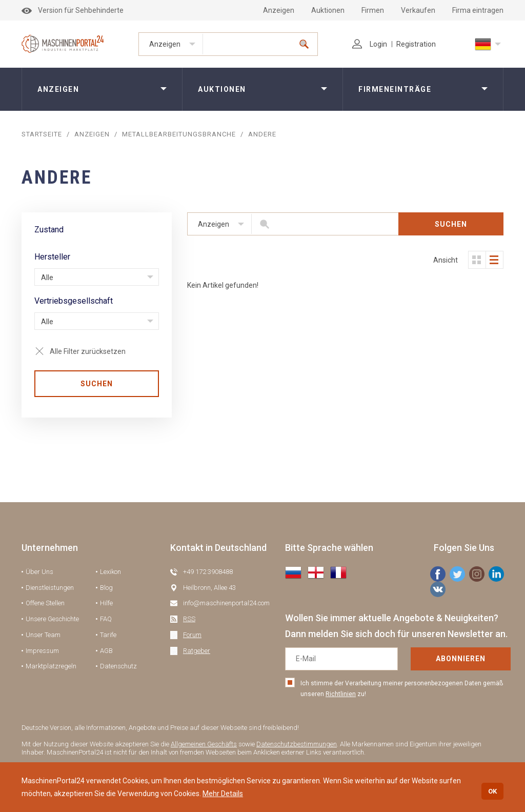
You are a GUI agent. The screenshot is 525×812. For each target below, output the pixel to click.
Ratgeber (197, 651)
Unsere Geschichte (52, 619)
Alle (47, 278)
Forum (192, 635)
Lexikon (110, 572)
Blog (106, 588)
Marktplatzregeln (51, 666)
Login (370, 44)
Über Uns (39, 572)
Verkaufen (418, 10)
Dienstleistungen (50, 588)
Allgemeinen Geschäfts (204, 744)
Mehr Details (223, 794)
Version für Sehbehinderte (73, 10)
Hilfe (106, 603)
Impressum (42, 651)
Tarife (108, 635)
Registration (416, 44)
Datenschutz (118, 666)
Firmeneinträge (395, 89)
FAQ (106, 619)
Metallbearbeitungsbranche (179, 134)
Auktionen (328, 10)
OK (492, 791)
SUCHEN (97, 384)
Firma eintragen (478, 10)
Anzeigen (279, 10)
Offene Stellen (45, 603)
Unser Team (43, 635)
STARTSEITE (42, 134)
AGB (106, 651)
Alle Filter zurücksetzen (88, 351)
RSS (189, 619)
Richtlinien (341, 694)
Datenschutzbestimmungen (297, 744)
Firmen (373, 10)
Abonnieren (461, 659)
